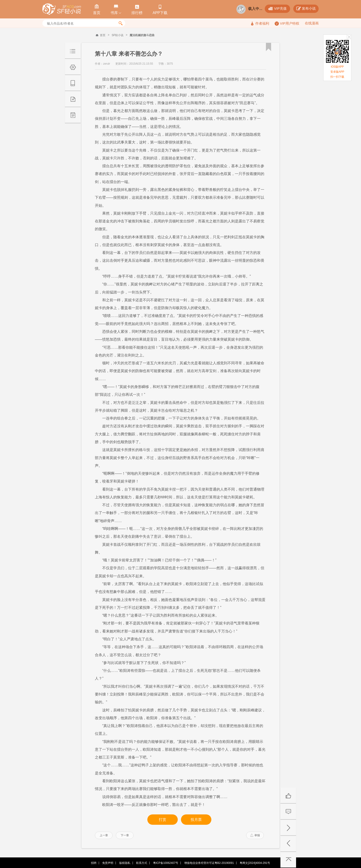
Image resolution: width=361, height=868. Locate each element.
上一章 (104, 835)
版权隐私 (125, 863)
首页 (103, 35)
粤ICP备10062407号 (166, 863)
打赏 (163, 820)
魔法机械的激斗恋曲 (142, 35)
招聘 (94, 863)
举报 (255, 835)
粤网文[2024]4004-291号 (255, 863)
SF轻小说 (118, 35)
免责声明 (108, 863)
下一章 (125, 835)
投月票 (196, 820)
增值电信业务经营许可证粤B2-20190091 (209, 863)
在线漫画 (312, 23)
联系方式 (142, 863)
